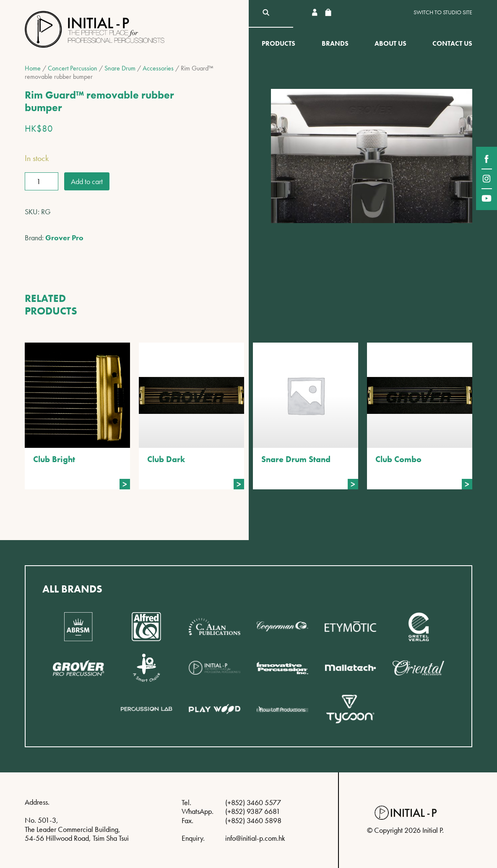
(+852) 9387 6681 (253, 811)
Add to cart (87, 181)
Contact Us (452, 43)
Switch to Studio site (443, 12)
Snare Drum (120, 68)
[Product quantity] (42, 182)
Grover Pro (64, 238)
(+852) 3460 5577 (253, 802)
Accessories (158, 68)
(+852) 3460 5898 (253, 820)
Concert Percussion (73, 68)
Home (33, 68)
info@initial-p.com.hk (255, 838)
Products (278, 43)
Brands (335, 43)
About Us (390, 43)
